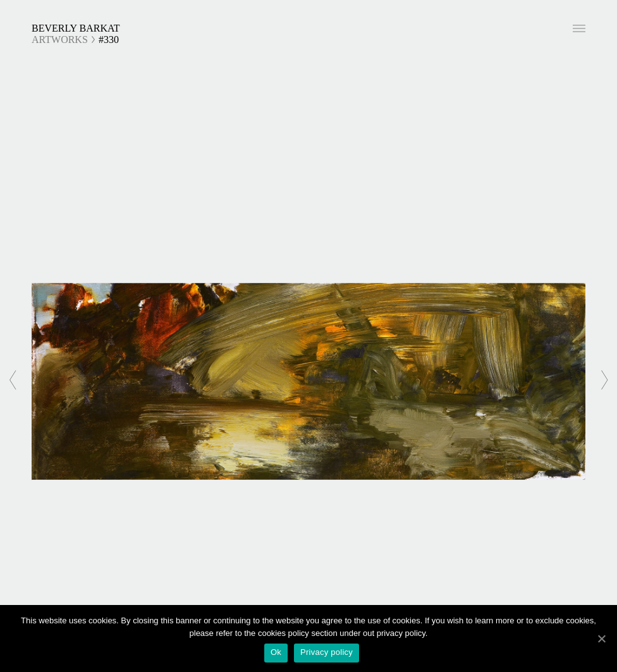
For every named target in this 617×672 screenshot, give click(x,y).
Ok (276, 652)
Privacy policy (327, 652)
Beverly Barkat (76, 28)
